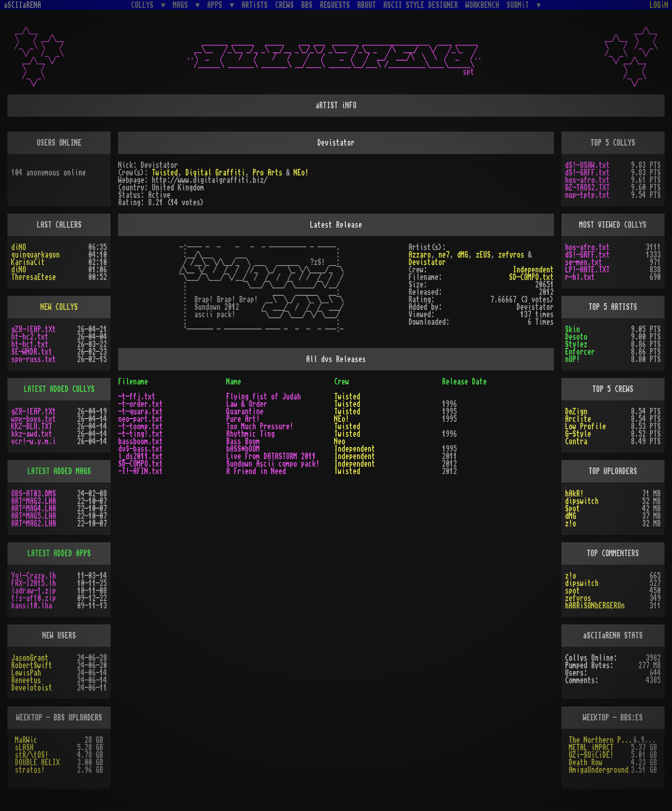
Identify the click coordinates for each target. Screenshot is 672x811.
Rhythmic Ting (251, 434)
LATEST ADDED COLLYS (59, 389)
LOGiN (659, 5)
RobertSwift (32, 665)
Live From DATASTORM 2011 (271, 456)
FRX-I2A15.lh (34, 583)
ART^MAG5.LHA (34, 516)
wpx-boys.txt (34, 419)
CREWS (285, 5)
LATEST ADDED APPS (59, 553)
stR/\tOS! (32, 755)
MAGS (182, 5)
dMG (463, 255)
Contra (576, 441)
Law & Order (247, 404)
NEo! (301, 173)
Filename (133, 382)
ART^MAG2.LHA (34, 524)
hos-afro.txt (588, 180)
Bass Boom (243, 441)
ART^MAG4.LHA (34, 509)
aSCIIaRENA (22, 5)
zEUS (483, 255)
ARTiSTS (255, 5)
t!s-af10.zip (34, 598)
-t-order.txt (140, 404)
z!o (571, 524)
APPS (217, 5)
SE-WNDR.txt (32, 352)
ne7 (444, 255)
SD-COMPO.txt (532, 277)
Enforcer (580, 352)
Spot (573, 509)
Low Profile (586, 426)
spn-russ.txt (34, 359)
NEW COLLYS (59, 307)
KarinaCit (28, 262)
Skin (573, 329)
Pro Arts (267, 173)
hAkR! (574, 494)
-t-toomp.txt (140, 426)
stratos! (30, 770)
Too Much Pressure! (260, 426)
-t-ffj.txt (137, 397)
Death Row (586, 762)
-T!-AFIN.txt (140, 471)
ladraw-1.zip (34, 591)
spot (573, 591)
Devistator (427, 262)
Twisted (165, 173)
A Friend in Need (256, 471)
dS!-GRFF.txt (588, 173)
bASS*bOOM (243, 449)
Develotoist (32, 688)
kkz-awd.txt (32, 434)
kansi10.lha (32, 606)
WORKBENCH (483, 5)
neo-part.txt (140, 419)
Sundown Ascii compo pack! (273, 464)
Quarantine (245, 412)
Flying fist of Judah (264, 397)
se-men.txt (584, 262)
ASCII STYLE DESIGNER (421, 5)
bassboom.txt (140, 441)
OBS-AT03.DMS (34, 494)
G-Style (578, 434)
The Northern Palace (601, 740)
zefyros (511, 255)
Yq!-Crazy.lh (34, 576)
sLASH (24, 748)
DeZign (576, 412)
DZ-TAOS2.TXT (588, 188)
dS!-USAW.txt (588, 165)
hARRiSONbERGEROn (595, 606)
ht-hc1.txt (30, 344)
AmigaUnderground (599, 770)
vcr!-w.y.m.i (34, 441)
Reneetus (26, 680)
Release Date (464, 382)
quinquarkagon (35, 255)
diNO (19, 247)
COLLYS (144, 5)
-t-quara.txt (140, 412)
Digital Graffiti (215, 173)
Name (234, 382)
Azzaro (420, 255)
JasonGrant (30, 658)
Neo (340, 441)
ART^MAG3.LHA (34, 501)
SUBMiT (520, 5)
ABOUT (367, 5)
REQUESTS (335, 5)
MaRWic (26, 740)
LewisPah (26, 673)
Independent (533, 270)
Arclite (578, 419)
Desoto (576, 337)
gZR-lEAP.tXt (34, 329)
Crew (342, 382)
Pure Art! (243, 419)
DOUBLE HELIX (37, 762)
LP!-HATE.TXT (588, 270)
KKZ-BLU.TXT (32, 426)
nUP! (573, 359)
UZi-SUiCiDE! (591, 755)
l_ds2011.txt (140, 456)
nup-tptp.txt (588, 195)
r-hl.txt (580, 277)
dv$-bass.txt (140, 449)
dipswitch (582, 501)
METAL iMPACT (591, 748)
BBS (307, 5)
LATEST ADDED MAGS (59, 471)
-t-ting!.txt (140, 434)
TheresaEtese (34, 277)
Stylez (576, 344)
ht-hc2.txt (30, 337)
